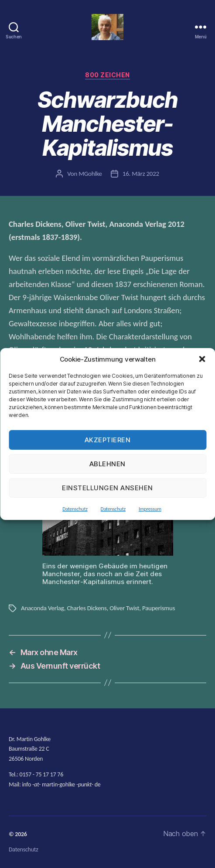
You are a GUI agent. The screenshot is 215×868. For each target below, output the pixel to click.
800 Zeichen (107, 75)
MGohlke (90, 174)
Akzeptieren (108, 440)
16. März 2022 (141, 174)
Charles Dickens (87, 608)
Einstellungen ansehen (107, 488)
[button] (202, 359)
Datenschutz (75, 509)
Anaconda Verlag (43, 608)
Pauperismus (159, 608)
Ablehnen (107, 464)
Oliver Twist (124, 608)
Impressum (150, 509)
